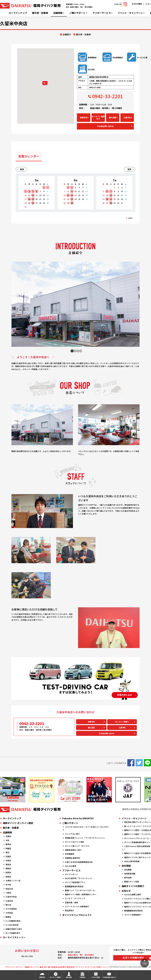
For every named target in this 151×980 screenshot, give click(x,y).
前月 (22, 169)
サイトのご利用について (98, 967)
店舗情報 (58, 13)
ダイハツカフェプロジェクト (77, 915)
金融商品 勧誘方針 (73, 858)
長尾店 (8, 877)
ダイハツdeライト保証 (75, 842)
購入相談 (113, 118)
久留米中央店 (11, 897)
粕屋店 (8, 848)
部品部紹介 (70, 910)
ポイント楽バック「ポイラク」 (78, 846)
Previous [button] (14, 308)
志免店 (8, 860)
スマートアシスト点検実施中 (77, 906)
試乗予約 (84, 118)
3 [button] (77, 351)
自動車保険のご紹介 (73, 850)
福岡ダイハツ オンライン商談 (18, 823)
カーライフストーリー (14, 937)
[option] (75, 306)
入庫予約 (127, 118)
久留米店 (9, 901)
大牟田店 (9, 913)
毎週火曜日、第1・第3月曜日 (81, 955)
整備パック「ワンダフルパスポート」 (81, 890)
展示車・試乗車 (40, 13)
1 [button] (71, 351)
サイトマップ (81, 967)
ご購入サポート (77, 13)
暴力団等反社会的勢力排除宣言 (61, 967)
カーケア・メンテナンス (75, 898)
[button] (46, 83)
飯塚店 (8, 917)
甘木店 (8, 885)
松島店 (8, 856)
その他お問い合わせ (105, 126)
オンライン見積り (122, 722)
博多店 (8, 864)
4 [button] (80, 351)
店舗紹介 (67, 34)
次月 (129, 169)
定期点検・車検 (71, 902)
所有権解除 (70, 854)
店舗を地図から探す (14, 929)
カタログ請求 (137, 4)
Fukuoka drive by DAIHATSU (78, 818)
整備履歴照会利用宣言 (74, 886)
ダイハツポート (71, 874)
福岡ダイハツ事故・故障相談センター (81, 894)
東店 (7, 852)
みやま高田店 (11, 909)
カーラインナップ (18, 13)
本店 (7, 840)
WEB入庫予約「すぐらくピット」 (79, 878)
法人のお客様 (71, 866)
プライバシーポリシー (14, 967)
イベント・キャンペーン (130, 13)
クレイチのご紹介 (72, 834)
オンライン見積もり (98, 118)
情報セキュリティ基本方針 (36, 967)
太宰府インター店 (13, 881)
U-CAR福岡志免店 (13, 921)
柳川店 (8, 905)
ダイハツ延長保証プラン (75, 882)
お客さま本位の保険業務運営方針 (79, 862)
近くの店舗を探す (13, 933)
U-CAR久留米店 (12, 925)
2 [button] (74, 351)
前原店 (8, 872)
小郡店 (8, 893)
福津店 (8, 844)
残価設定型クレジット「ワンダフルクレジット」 (85, 838)
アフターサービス (102, 13)
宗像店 (8, 836)
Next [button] (136, 306)
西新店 (8, 868)
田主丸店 (9, 889)
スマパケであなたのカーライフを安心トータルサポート (86, 828)
